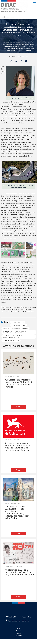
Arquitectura (14, 17)
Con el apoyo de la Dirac (11, 340)
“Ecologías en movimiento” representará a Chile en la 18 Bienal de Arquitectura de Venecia (19, 383)
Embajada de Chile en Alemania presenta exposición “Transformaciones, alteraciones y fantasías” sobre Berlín (17, 512)
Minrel (19, 628)
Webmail (19, 633)
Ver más (18, 407)
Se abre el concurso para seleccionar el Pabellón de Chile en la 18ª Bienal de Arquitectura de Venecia (18, 447)
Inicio (2, 17)
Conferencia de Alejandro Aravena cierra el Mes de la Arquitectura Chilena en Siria (20, 572)
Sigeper (19, 631)
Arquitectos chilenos (18, 325)
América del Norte (18, 322)
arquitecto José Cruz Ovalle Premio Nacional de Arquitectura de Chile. (18, 337)
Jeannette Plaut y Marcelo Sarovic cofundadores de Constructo (14, 332)
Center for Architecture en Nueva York (15, 328)
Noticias (7, 17)
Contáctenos (18, 636)
